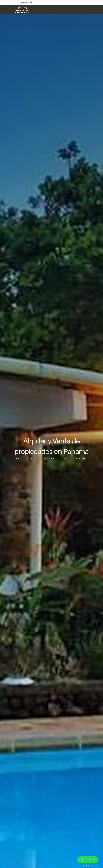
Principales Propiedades (25, 2)
